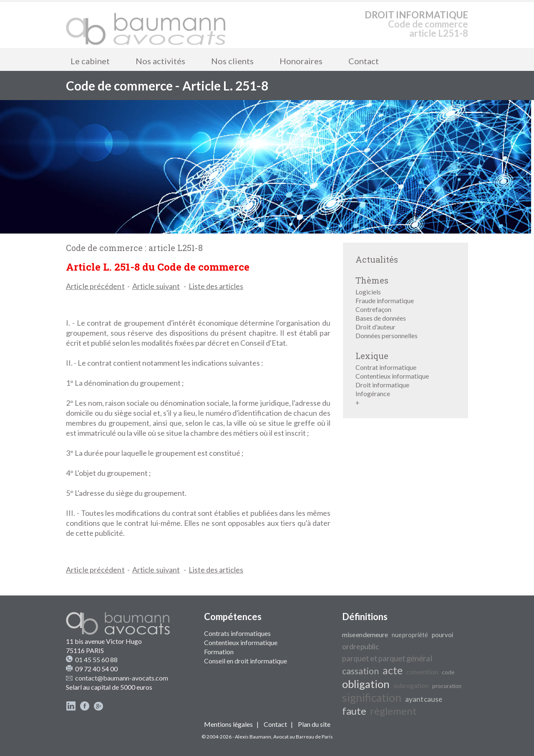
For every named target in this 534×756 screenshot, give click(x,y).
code (448, 672)
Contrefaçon (373, 309)
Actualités (377, 259)
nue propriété (410, 635)
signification (372, 698)
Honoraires (301, 61)
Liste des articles (216, 286)
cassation (360, 671)
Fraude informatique (385, 300)
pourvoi (442, 635)
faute (354, 711)
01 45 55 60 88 (96, 659)
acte (393, 670)
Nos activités (160, 61)
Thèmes (372, 280)
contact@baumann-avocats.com (122, 678)
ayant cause (424, 699)
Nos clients (232, 61)
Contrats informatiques (237, 633)
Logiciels (368, 292)
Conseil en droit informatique (246, 661)
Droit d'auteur (375, 327)
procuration (447, 686)
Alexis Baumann (253, 737)
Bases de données (381, 318)
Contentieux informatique (392, 376)
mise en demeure (365, 634)
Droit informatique (382, 385)
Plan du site (314, 724)
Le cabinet (90, 61)
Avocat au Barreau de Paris (303, 737)
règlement (393, 711)
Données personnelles (387, 335)
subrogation (411, 685)
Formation (219, 652)
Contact (364, 61)
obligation (366, 684)
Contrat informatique (386, 367)
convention (422, 672)
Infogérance (373, 393)
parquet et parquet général (387, 658)
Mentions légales (228, 724)
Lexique (372, 356)
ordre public (360, 647)
